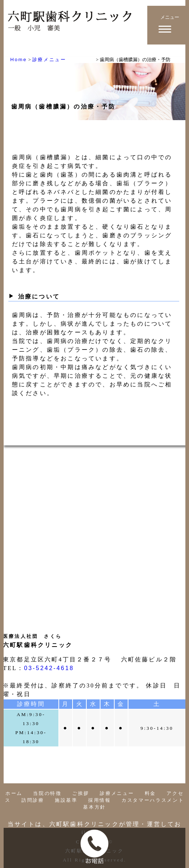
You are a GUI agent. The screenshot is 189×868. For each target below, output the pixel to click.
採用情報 (100, 800)
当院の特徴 (47, 793)
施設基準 (66, 800)
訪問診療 (33, 800)
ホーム (14, 793)
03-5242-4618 (49, 668)
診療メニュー (117, 793)
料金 (150, 793)
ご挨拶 (81, 793)
